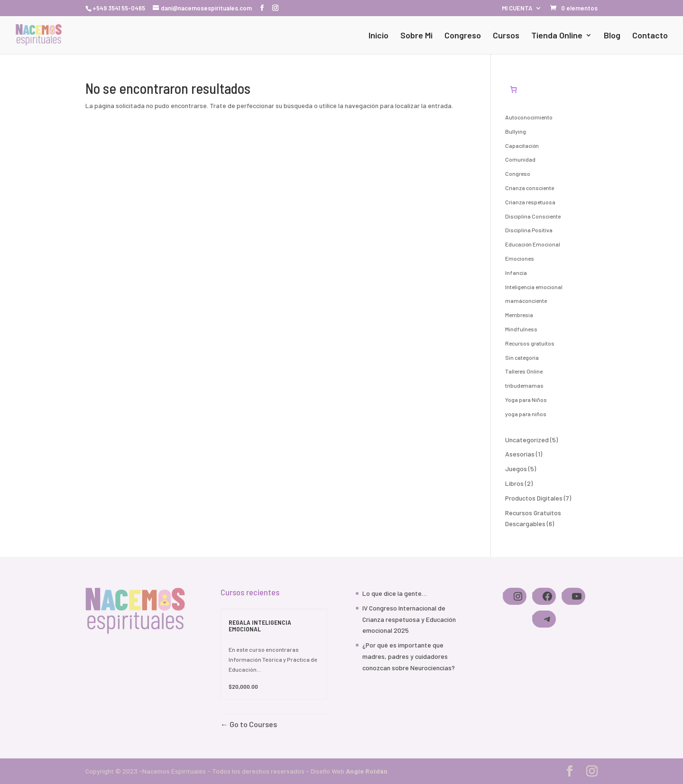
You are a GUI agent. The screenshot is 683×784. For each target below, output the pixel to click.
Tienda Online (557, 36)
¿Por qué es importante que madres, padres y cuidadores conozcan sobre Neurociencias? (409, 656)
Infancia (516, 273)
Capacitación (522, 146)
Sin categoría (522, 357)
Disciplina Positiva (529, 230)
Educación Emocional (533, 244)
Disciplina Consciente (533, 216)
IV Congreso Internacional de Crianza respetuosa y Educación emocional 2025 (409, 619)
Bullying (516, 131)
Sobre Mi (416, 36)
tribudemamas (524, 385)
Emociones (520, 258)
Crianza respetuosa (530, 202)
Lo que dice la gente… (395, 593)
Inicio (378, 36)
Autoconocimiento (529, 117)
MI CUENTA (517, 9)
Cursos (506, 36)
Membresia (519, 315)
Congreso (463, 36)
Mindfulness (521, 329)
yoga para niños (526, 414)
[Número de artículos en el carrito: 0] (513, 89)
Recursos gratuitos (530, 343)
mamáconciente (526, 301)
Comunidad (520, 159)
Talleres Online (524, 371)
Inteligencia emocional (534, 287)
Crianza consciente (530, 188)
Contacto (650, 36)
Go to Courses (253, 724)
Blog (612, 36)
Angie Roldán (367, 771)
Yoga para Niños (526, 400)
